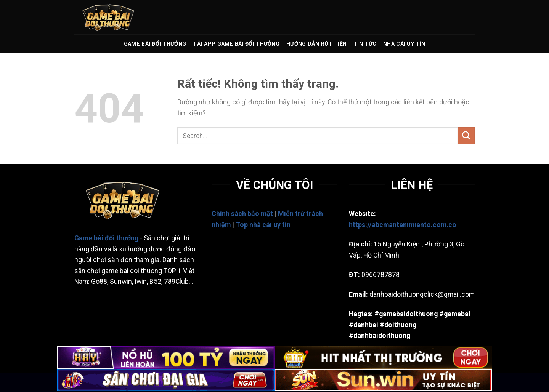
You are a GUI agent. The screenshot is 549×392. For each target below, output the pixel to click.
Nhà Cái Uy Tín (404, 44)
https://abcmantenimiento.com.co (403, 225)
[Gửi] (466, 135)
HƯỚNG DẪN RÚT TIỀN (316, 44)
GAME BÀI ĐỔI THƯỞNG (155, 44)
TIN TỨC (365, 44)
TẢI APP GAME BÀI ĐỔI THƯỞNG (236, 44)
